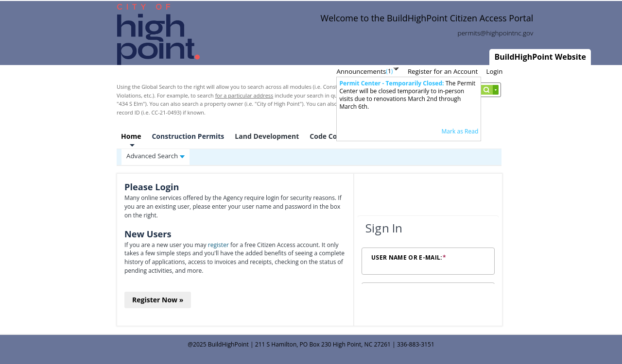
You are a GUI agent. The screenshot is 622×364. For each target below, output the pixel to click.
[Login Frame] (428, 250)
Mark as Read (460, 131)
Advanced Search (155, 156)
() (389, 71)
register (218, 245)
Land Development (267, 136)
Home (131, 136)
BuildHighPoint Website (540, 57)
